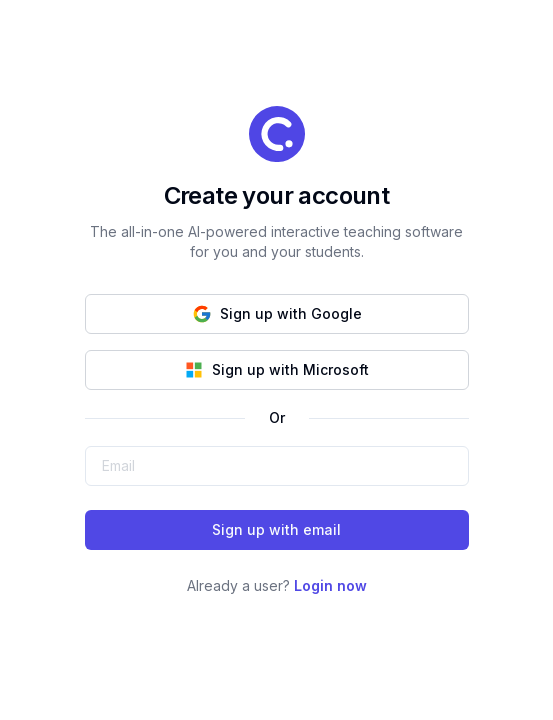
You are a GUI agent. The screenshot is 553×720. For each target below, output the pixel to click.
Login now (330, 585)
